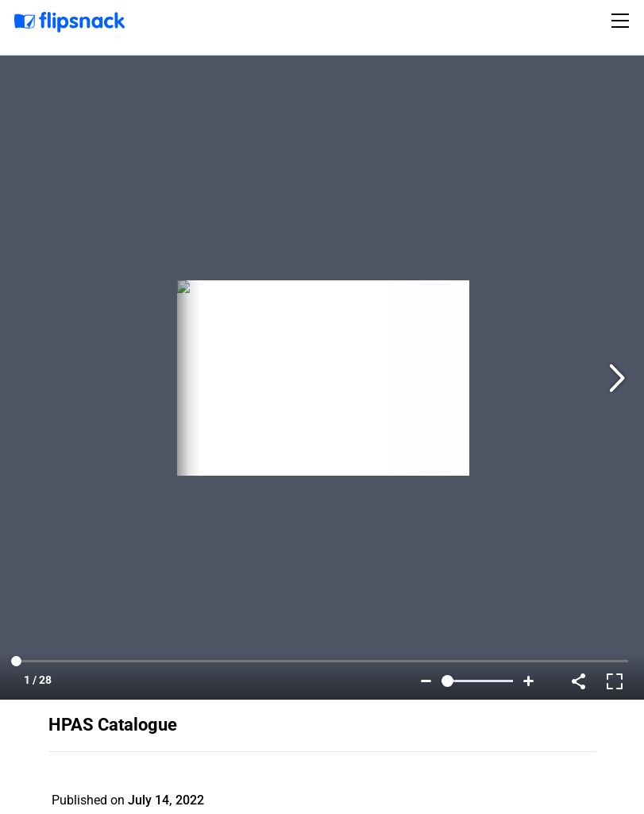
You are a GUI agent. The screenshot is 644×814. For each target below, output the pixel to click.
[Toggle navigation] (623, 21)
